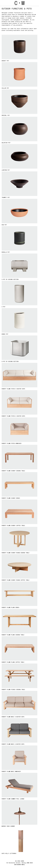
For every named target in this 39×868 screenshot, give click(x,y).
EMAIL (23, 865)
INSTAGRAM (17, 865)
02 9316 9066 (20, 861)
